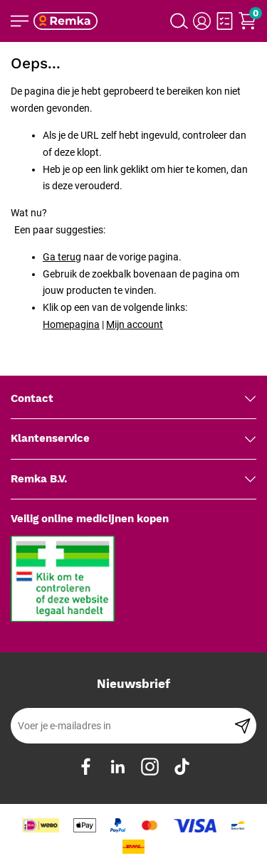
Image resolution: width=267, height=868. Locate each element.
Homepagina (71, 324)
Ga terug (62, 257)
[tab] (133, 399)
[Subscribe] (242, 726)
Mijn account (135, 324)
